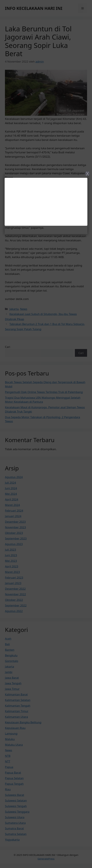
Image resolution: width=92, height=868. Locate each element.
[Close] (46, 434)
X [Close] (87, 174)
